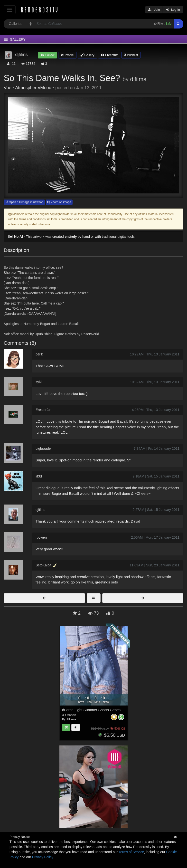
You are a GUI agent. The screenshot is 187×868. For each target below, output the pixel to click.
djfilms (138, 79)
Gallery (87, 55)
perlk (39, 354)
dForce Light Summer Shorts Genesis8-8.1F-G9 (101, 710)
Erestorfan (43, 410)
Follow (47, 55)
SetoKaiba (43, 565)
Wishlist (131, 55)
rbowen (41, 537)
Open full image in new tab (24, 202)
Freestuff (109, 55)
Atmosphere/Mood (33, 88)
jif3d (39, 476)
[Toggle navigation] (10, 10)
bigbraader (44, 448)
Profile (67, 55)
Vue (8, 88)
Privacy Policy (43, 857)
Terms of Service (131, 852)
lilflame (72, 719)
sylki (39, 382)
